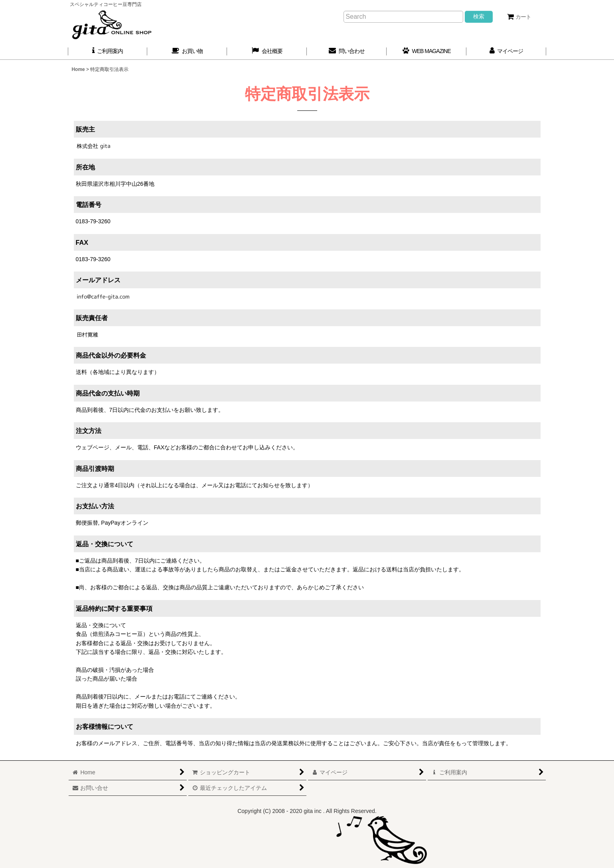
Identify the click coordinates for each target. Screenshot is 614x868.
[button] (267, 51)
